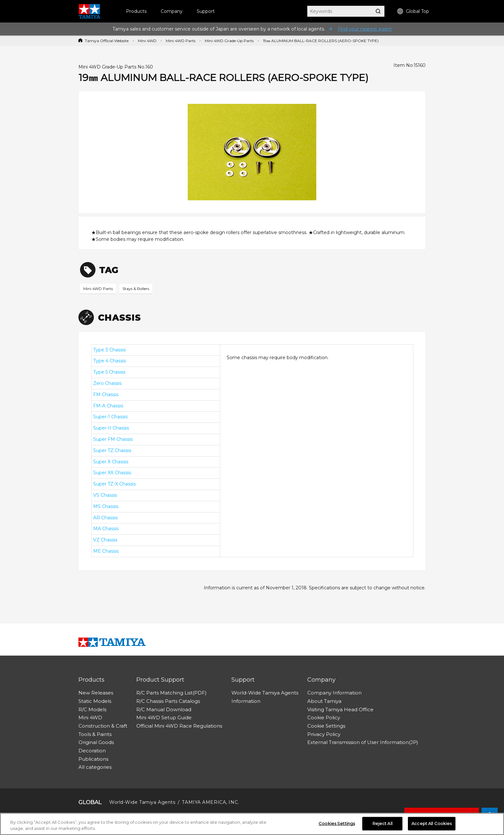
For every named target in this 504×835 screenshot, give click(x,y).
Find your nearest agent (365, 29)
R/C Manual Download (164, 709)
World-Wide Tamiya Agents (265, 693)
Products (136, 11)
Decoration (92, 751)
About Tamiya (324, 701)
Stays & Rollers (136, 289)
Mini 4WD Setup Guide (164, 717)
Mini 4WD (147, 41)
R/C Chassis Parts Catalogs (168, 701)
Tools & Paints (95, 734)
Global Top (413, 11)
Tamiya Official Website (107, 41)
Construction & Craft (103, 726)
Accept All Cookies (432, 823)
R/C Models (92, 709)
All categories (95, 767)
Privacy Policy (324, 734)
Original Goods (96, 742)
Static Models (95, 701)
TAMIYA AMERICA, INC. (210, 802)
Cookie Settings (326, 726)
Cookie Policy (324, 717)
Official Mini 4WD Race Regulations (179, 726)
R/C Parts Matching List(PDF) (171, 693)
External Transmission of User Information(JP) (363, 742)
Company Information (334, 693)
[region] (252, 824)
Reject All (382, 823)
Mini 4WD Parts (181, 41)
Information (246, 701)
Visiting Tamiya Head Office (340, 709)
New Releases (96, 693)
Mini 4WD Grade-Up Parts (229, 41)
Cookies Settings (337, 823)
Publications (93, 759)
